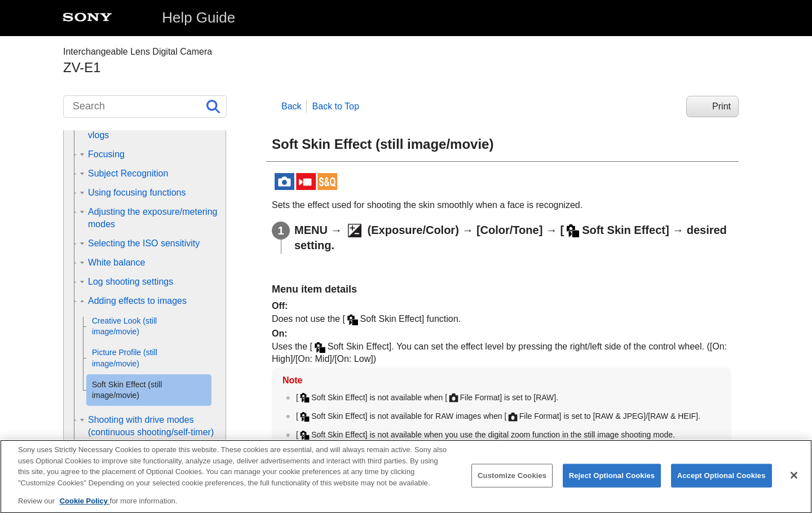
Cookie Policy (85, 508)
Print (721, 106)
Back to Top (336, 106)
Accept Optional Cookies (721, 483)
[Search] (145, 107)
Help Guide (198, 17)
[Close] (794, 483)
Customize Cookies (512, 483)
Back (292, 106)
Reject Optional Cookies (612, 483)
